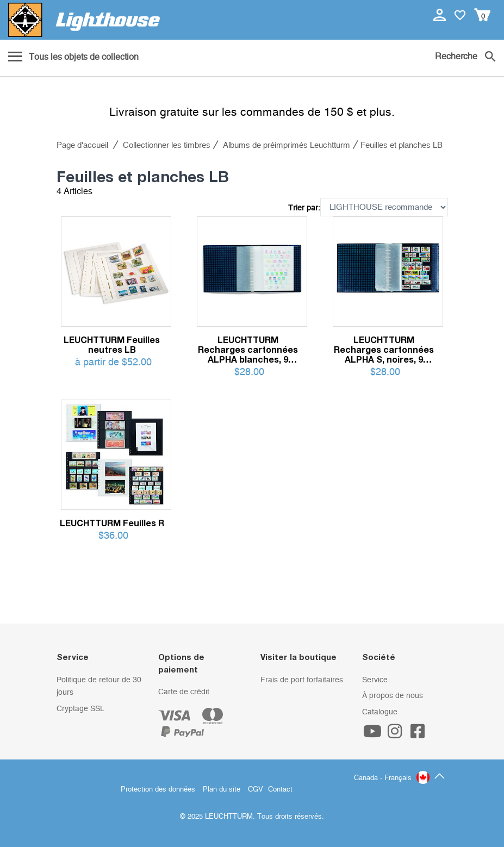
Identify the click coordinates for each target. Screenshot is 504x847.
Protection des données (158, 790)
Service (375, 680)
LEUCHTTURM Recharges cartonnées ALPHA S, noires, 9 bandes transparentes (384, 350)
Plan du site (222, 790)
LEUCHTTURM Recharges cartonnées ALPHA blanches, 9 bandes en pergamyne (248, 350)
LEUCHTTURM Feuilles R (112, 523)
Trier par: (304, 208)
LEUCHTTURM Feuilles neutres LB (112, 345)
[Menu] (73, 58)
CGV (256, 790)
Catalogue (380, 712)
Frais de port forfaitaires (302, 680)
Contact (280, 790)
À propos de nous (393, 696)
